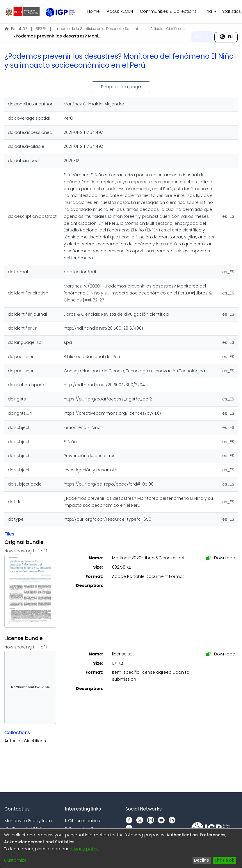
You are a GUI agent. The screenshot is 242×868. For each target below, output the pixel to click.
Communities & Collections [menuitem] (168, 11)
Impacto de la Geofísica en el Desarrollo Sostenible (98, 29)
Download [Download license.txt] (221, 654)
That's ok (224, 860)
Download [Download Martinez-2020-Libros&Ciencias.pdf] (221, 558)
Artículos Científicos (168, 29)
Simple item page (121, 87)
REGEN (41, 29)
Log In (202, 37)
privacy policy (84, 849)
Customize (15, 860)
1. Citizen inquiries (82, 821)
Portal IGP (16, 29)
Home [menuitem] (94, 11)
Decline (202, 860)
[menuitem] (209, 12)
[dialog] (121, 848)
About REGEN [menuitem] (120, 11)
